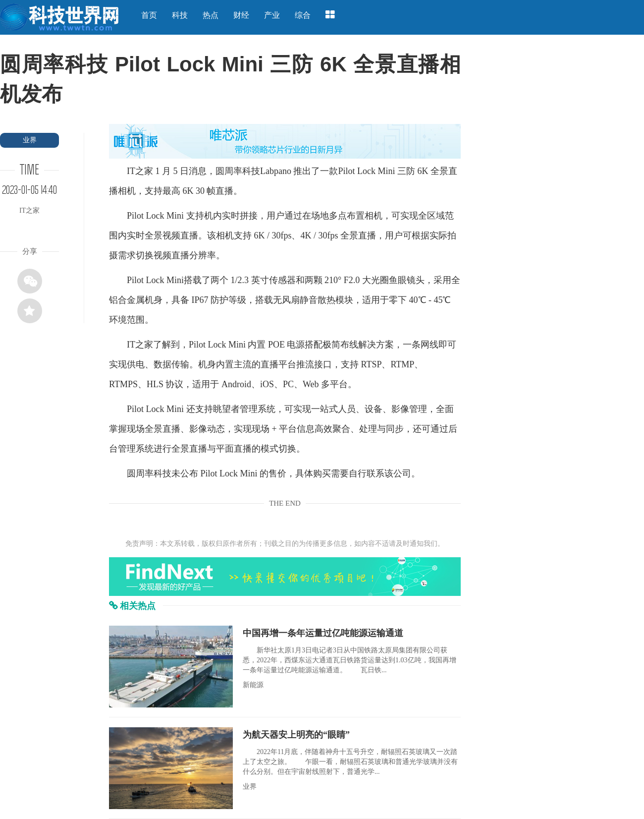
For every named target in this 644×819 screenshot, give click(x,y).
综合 (303, 15)
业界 (30, 140)
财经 (241, 15)
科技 (180, 15)
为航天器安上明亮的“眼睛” (296, 735)
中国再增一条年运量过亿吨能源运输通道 (323, 633)
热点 (211, 15)
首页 (149, 15)
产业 (272, 15)
